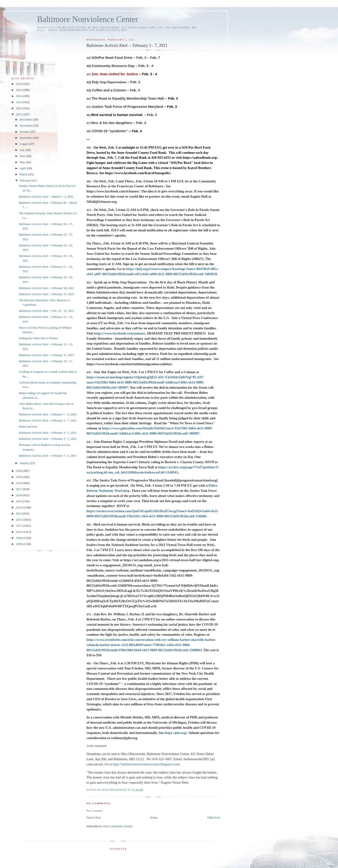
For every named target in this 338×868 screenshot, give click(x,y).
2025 (19, 90)
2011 (19, 526)
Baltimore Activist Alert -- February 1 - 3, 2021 (48, 456)
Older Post (214, 817)
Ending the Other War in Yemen (38, 338)
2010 (19, 532)
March (24, 174)
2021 (19, 114)
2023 (19, 102)
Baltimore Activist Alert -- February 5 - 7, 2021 (48, 420)
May (23, 162)
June (23, 156)
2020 (19, 471)
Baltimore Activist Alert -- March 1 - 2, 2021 (46, 197)
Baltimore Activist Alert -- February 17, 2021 (46, 294)
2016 (19, 495)
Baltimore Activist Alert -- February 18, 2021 (46, 288)
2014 (19, 507)
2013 (19, 513)
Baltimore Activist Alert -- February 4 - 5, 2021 (48, 433)
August (25, 144)
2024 (19, 96)
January (25, 463)
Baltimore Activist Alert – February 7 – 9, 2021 (48, 414)
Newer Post (93, 817)
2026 (19, 84)
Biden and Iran (28, 426)
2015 (19, 501)
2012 (19, 520)
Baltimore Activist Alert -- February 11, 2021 (46, 355)
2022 (19, 108)
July (23, 150)
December (26, 119)
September (27, 138)
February (26, 180)
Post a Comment (94, 811)
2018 (19, 483)
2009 (19, 538)
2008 (19, 544)
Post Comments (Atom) (118, 826)
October (25, 132)
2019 (19, 477)
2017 (19, 489)
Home (154, 817)
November (27, 126)
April (23, 168)
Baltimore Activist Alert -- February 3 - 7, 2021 (48, 439)
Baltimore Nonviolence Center (88, 19)
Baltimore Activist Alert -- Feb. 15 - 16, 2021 (46, 311)
